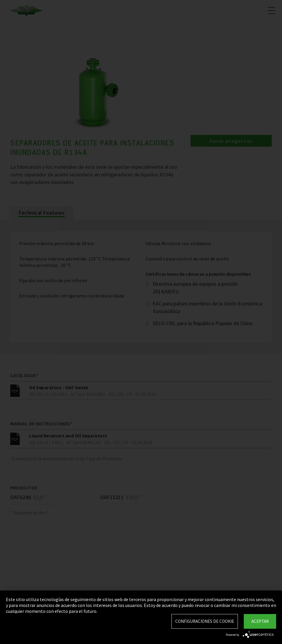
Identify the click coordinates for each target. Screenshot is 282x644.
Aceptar (260, 621)
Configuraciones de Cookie (205, 621)
